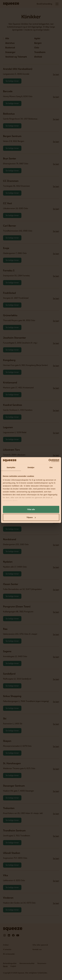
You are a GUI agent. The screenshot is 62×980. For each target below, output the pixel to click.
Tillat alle (31, 509)
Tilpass (31, 517)
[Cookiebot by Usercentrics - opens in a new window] (48, 461)
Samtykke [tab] (11, 467)
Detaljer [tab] (31, 467)
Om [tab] (51, 467)
